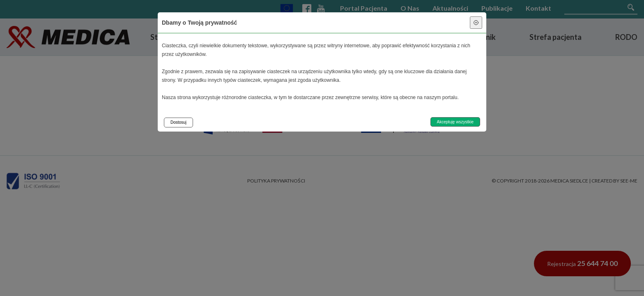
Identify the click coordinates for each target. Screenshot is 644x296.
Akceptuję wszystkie (455, 122)
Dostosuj (178, 122)
